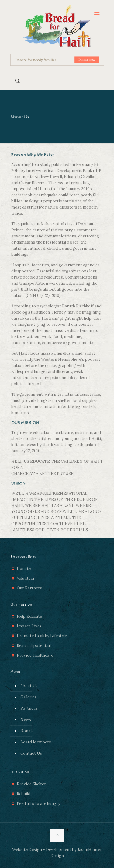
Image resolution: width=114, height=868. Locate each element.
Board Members (36, 742)
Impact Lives (29, 626)
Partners (29, 708)
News (26, 720)
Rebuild (24, 794)
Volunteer (26, 578)
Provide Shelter (31, 784)
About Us (29, 686)
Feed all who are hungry (38, 804)
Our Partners (29, 588)
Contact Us (31, 753)
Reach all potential (34, 646)
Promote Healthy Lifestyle (42, 636)
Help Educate (29, 616)
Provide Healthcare (35, 655)
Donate (24, 569)
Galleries (29, 697)
